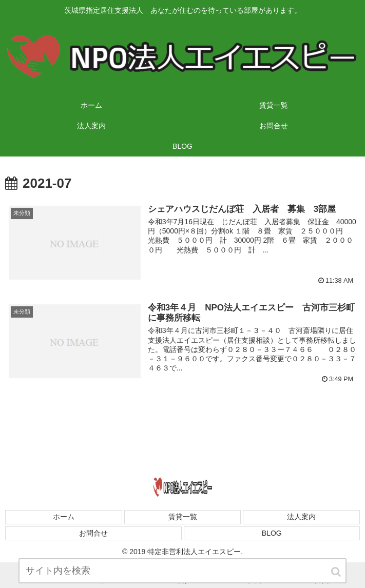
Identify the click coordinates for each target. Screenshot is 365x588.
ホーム (64, 517)
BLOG (272, 533)
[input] (183, 574)
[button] (337, 575)
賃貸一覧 (183, 517)
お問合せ (93, 533)
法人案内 (301, 517)
